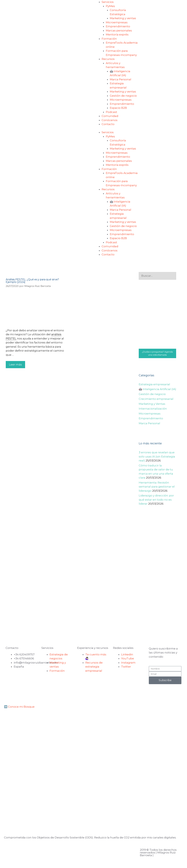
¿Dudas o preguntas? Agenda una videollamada (157, 353)
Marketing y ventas (123, 18)
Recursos (108, 59)
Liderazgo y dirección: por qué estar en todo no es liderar (156, 500)
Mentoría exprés (117, 35)
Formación (109, 39)
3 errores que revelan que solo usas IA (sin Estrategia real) (157, 456)
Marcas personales (119, 31)
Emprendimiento (118, 26)
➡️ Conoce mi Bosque (19, 707)
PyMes (110, 6)
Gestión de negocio (123, 96)
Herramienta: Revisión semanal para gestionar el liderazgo (157, 487)
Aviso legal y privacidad (21, 850)
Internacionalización (153, 409)
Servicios (108, 2)
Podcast (111, 112)
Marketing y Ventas (152, 404)
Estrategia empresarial (154, 384)
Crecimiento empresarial (156, 399)
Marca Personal (121, 79)
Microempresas (117, 22)
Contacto (108, 124)
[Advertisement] (158, 585)
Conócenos (110, 120)
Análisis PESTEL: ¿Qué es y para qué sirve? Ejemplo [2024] (32, 281)
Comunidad (110, 116)
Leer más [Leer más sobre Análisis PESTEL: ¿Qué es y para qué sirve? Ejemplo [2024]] (15, 365)
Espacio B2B (118, 108)
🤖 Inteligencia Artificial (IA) (157, 389)
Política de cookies (63, 850)
